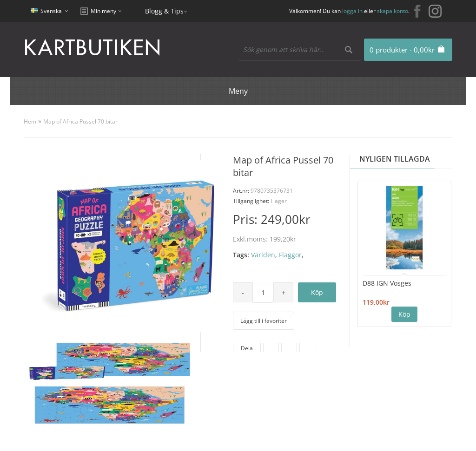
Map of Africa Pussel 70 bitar (80, 121)
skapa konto (393, 11)
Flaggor (290, 255)
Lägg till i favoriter (264, 321)
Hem (30, 121)
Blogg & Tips (164, 11)
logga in (352, 11)
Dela (247, 348)
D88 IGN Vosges (387, 283)
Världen (263, 255)
